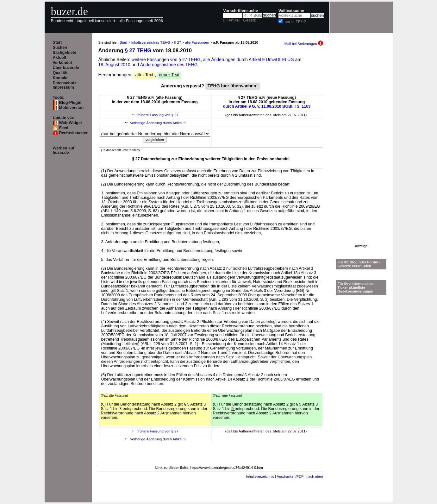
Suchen (60, 47)
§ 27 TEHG (138, 50)
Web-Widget (71, 123)
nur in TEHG (296, 22)
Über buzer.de (66, 68)
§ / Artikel (231, 20)
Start (57, 42)
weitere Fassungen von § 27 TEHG (166, 60)
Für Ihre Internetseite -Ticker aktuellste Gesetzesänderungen (356, 287)
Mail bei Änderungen (304, 44)
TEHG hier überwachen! (233, 86)
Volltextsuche (291, 11)
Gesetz (249, 20)
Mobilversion (72, 108)
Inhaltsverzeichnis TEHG (151, 42)
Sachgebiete (65, 53)
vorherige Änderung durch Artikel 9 (155, 123)
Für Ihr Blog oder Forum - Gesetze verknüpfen (359, 264)
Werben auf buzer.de (64, 150)
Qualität (60, 73)
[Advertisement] (361, 149)
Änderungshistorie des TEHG (169, 65)
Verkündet (62, 63)
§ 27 (178, 42)
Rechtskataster (73, 133)
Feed (64, 128)
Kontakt (60, 78)
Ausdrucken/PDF (290, 476)
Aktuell (59, 58)
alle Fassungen (197, 42)
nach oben (315, 476)
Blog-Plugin (70, 103)
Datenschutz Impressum (65, 85)
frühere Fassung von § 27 (155, 115)
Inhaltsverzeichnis (260, 476)
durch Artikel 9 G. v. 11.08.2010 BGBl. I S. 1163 (267, 106)
